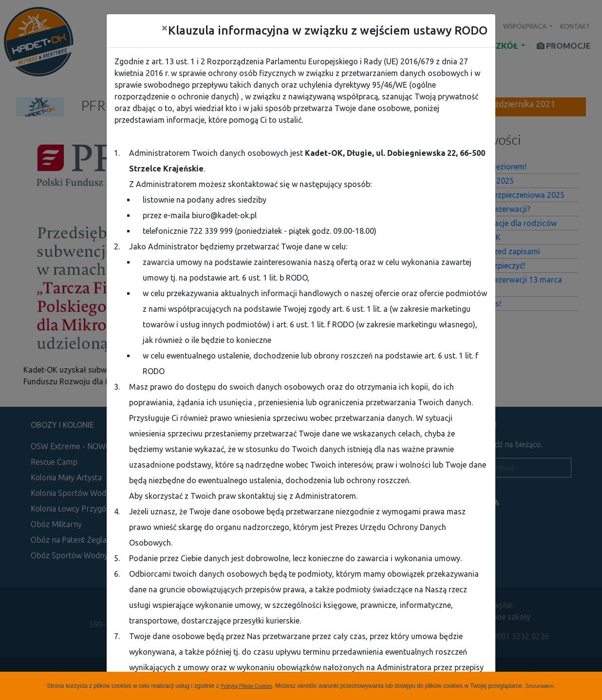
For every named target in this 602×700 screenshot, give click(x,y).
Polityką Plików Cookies (246, 686)
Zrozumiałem (540, 686)
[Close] (165, 28)
